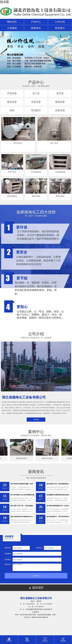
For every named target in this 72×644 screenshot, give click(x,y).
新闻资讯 (36, 28)
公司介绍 (60, 22)
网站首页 (12, 22)
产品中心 (36, 22)
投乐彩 (4, 2)
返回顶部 (38, 588)
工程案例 (12, 28)
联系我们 (60, 28)
